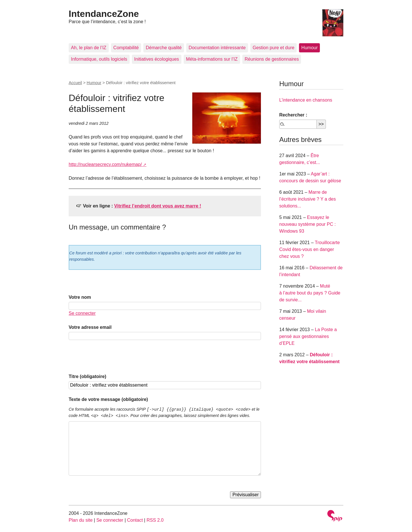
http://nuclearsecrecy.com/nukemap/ (105, 164)
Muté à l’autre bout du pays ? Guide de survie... (310, 293)
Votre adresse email (90, 327)
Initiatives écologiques (157, 59)
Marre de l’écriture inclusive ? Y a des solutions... (308, 199)
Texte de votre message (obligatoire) (108, 399)
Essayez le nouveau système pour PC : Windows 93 (307, 224)
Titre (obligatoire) (87, 376)
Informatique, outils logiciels (99, 59)
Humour (309, 48)
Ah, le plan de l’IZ (89, 48)
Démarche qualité (164, 48)
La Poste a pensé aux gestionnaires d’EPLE (308, 336)
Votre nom (80, 297)
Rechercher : (293, 115)
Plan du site (81, 520)
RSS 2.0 (155, 520)
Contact (135, 520)
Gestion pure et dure (274, 48)
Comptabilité (126, 48)
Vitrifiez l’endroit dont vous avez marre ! (158, 206)
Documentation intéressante (217, 48)
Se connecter (82, 313)
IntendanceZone (104, 14)
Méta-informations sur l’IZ (212, 59)
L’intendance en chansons (306, 100)
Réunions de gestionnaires (272, 59)
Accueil (75, 83)
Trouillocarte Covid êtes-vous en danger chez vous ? (310, 249)
